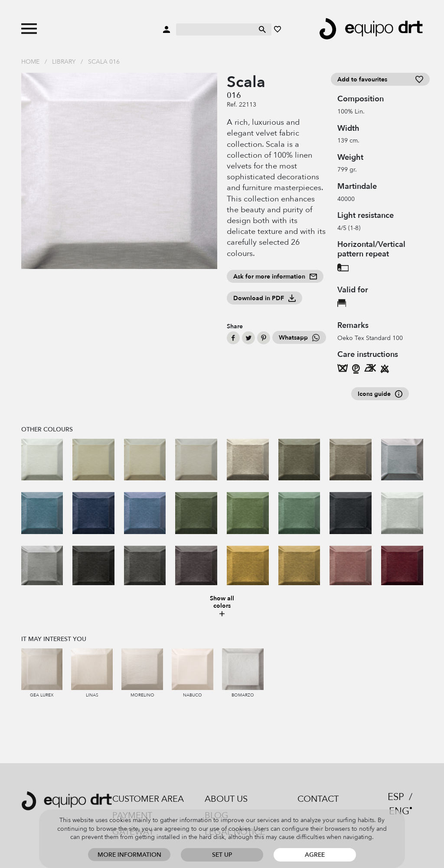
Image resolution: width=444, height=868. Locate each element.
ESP (396, 797)
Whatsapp (299, 338)
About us (226, 799)
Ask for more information (275, 277)
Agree (315, 855)
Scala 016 (104, 62)
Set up (222, 855)
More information (129, 855)
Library (64, 62)
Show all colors (222, 607)
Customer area (148, 799)
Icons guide (380, 394)
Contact (318, 799)
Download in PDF (264, 298)
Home (30, 62)
